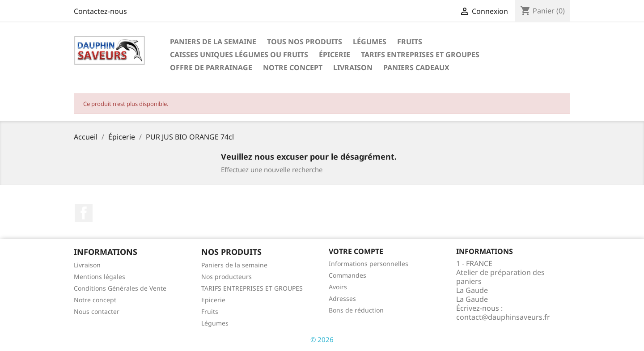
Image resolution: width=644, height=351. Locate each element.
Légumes (370, 42)
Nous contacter (97, 311)
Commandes (347, 275)
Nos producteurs (227, 277)
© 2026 (322, 339)
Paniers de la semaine (213, 42)
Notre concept (293, 68)
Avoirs (338, 287)
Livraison (353, 68)
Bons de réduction (356, 310)
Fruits (410, 42)
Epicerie (213, 300)
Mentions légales (100, 277)
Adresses (342, 298)
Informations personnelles (369, 264)
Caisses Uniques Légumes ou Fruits (239, 55)
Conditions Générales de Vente (120, 288)
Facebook (84, 213)
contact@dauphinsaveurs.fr (503, 317)
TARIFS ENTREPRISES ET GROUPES (420, 55)
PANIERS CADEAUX (416, 68)
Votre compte (356, 251)
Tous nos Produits (305, 42)
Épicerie (335, 55)
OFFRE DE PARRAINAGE (211, 68)
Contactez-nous (100, 11)
